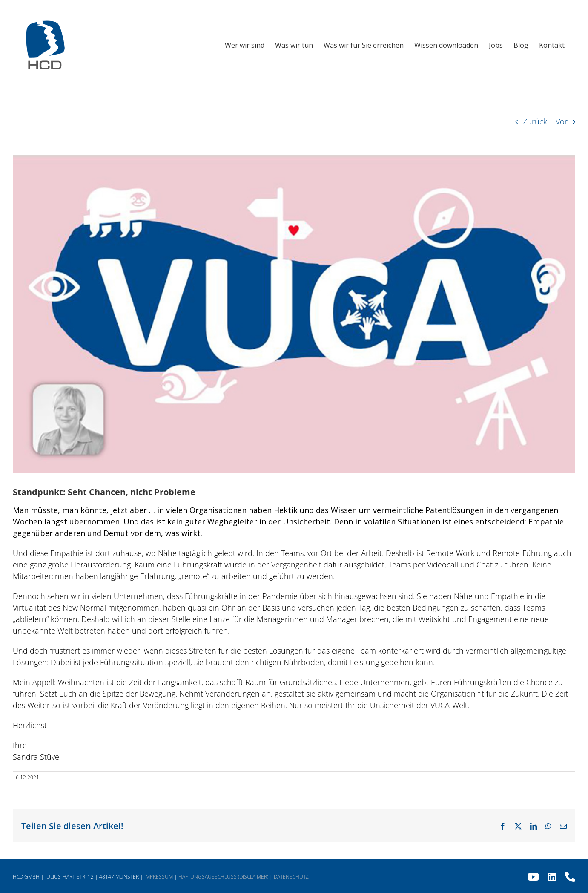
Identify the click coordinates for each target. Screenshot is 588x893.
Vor (562, 121)
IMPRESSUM (159, 877)
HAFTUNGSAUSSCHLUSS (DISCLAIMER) (223, 877)
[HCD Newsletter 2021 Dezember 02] (294, 314)
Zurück (535, 121)
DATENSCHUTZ (291, 877)
